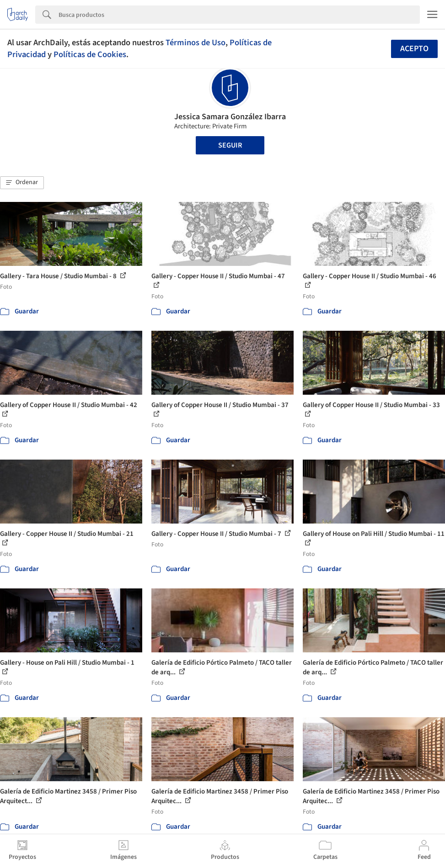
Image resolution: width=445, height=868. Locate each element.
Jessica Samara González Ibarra (230, 117)
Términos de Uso (196, 42)
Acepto (414, 49)
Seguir (230, 145)
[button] (22, 183)
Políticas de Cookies (90, 54)
